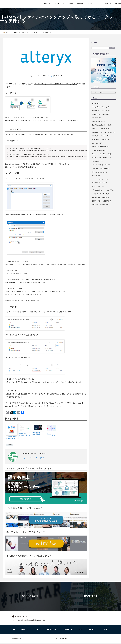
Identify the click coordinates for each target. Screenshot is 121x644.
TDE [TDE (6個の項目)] (107, 165)
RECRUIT (90, 4)
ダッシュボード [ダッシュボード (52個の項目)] (98, 187)
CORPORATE (72, 4)
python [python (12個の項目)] (106, 139)
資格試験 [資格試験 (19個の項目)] (107, 201)
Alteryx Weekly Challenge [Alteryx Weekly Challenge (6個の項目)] (101, 107)
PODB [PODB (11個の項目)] (95, 136)
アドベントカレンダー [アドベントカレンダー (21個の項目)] (100, 179)
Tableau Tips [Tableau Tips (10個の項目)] (98, 165)
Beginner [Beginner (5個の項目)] (96, 114)
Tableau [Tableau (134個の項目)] (107, 158)
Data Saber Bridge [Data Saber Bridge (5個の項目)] (99, 121)
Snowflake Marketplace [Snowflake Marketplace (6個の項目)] (100, 147)
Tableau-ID (3, 32)
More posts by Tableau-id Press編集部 (32, 458)
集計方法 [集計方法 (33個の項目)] (104, 205)
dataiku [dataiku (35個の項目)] (106, 114)
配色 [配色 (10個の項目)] (95, 205)
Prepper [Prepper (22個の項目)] (96, 139)
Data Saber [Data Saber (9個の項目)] (97, 118)
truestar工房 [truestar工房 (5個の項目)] (105, 168)
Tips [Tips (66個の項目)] (95, 168)
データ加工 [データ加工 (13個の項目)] (97, 190)
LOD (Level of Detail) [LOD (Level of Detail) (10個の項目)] (107, 132)
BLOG (82, 4)
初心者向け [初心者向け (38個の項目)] (105, 194)
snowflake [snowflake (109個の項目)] (97, 143)
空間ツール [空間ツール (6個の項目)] (97, 201)
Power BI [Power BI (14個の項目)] (105, 136)
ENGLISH (100, 4)
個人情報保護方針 (16, 640)
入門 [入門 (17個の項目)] (95, 194)
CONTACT (113, 4)
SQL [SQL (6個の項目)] (110, 154)
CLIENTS (49, 4)
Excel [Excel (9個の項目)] (95, 129)
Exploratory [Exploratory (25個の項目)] (105, 129)
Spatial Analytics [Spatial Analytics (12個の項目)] (99, 154)
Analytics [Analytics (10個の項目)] (106, 111)
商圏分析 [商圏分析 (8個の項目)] (96, 197)
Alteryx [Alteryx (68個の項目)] (96, 103)
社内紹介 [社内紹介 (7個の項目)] (106, 197)
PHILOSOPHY (60, 4)
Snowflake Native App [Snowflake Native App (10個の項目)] (100, 150)
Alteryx (9, 32)
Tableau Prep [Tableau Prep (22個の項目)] (98, 161)
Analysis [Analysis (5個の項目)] (96, 111)
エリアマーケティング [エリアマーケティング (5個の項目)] (100, 183)
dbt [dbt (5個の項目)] (110, 125)
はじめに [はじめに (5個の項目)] (96, 176)
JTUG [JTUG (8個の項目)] (95, 132)
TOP (13, 631)
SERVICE (40, 4)
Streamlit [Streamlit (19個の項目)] (96, 158)
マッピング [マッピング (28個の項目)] (109, 190)
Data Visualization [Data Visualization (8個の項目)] (99, 125)
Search (112, 48)
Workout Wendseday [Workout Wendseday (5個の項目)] (99, 172)
